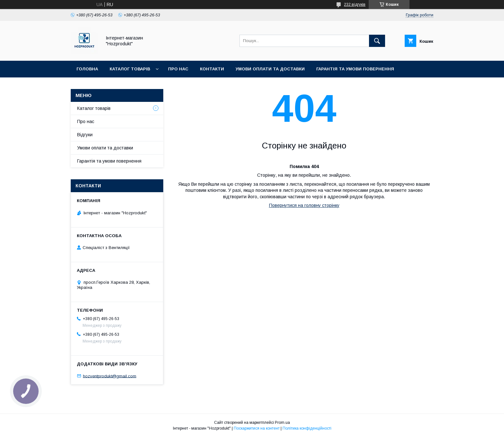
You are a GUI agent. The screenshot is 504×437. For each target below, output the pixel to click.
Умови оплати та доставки (270, 69)
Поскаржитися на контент (257, 428)
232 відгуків (355, 4)
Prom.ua (282, 423)
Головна (87, 69)
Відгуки (85, 135)
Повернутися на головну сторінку (304, 205)
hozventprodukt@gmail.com (110, 376)
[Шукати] (377, 41)
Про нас (178, 69)
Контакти (212, 69)
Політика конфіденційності (307, 428)
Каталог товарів (130, 69)
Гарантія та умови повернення (355, 69)
